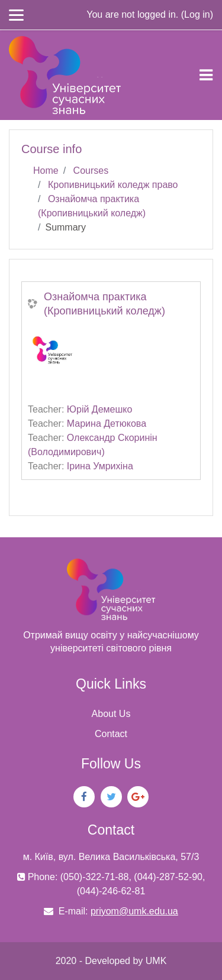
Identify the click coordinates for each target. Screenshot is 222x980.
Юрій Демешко (100, 409)
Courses (91, 171)
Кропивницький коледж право (113, 185)
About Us (111, 714)
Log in (197, 14)
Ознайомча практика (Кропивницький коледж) (104, 304)
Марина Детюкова (107, 424)
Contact (111, 734)
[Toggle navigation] (206, 75)
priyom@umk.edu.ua (134, 911)
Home (46, 171)
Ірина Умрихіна (100, 466)
